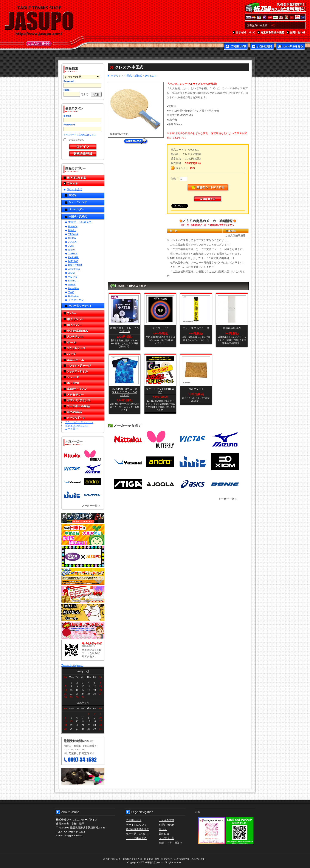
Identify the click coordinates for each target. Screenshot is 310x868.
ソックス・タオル (83, 371)
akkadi (72, 284)
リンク (163, 829)
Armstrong (74, 269)
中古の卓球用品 (83, 331)
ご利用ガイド (236, 47)
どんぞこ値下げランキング (83, 576)
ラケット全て (74, 189)
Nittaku (72, 230)
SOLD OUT (160, 370)
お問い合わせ (296, 33)
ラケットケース (83, 348)
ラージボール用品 (83, 406)
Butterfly (73, 226)
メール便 (83, 777)
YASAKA (73, 234)
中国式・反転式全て (80, 222)
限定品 (73, 195)
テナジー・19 (160, 328)
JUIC (71, 246)
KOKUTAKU (75, 265)
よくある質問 (262, 47)
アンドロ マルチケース (196, 328)
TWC (71, 292)
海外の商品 (83, 412)
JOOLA (72, 242)
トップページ (167, 838)
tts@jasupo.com (74, 835)
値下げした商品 (83, 178)
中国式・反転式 (78, 216)
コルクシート (196, 389)
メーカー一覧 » (91, 506)
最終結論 (164, 834)
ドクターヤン (76, 300)
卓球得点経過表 (232, 328)
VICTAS (73, 277)
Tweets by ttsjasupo (72, 665)
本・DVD (83, 383)
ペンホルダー (76, 209)
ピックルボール (83, 418)
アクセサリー (83, 395)
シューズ (83, 377)
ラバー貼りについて (138, 834)
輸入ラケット (83, 319)
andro (71, 250)
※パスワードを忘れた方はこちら (80, 135)
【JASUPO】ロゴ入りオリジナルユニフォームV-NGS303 (124, 392)
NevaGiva (74, 288)
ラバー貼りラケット (80, 306)
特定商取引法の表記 (271, 33)
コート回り (71, 429)
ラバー (83, 313)
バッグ (83, 354)
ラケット (83, 184)
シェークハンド (78, 202)
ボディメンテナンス (83, 400)
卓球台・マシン (83, 389)
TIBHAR (73, 253)
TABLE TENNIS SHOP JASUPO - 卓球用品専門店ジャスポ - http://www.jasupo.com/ (39, 21)
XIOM (71, 273)
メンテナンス (83, 337)
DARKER (73, 257)
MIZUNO (73, 261)
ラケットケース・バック (79, 422)
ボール (83, 342)
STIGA (72, 238)
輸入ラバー (83, 325)
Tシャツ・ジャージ (83, 366)
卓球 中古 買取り (170, 843)
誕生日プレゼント (83, 594)
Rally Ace (73, 296)
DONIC (72, 280)
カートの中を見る (291, 47)
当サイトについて (244, 33)
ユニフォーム (83, 360)
